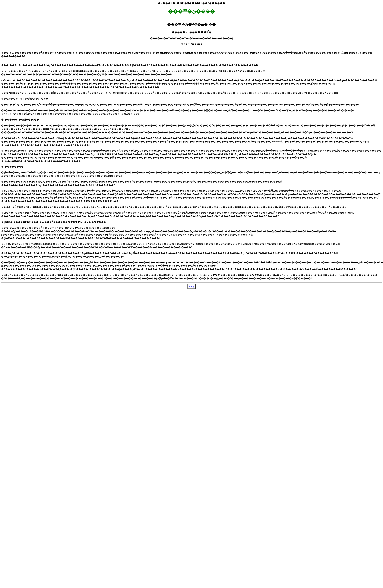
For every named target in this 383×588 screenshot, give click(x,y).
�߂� (191, 287)
